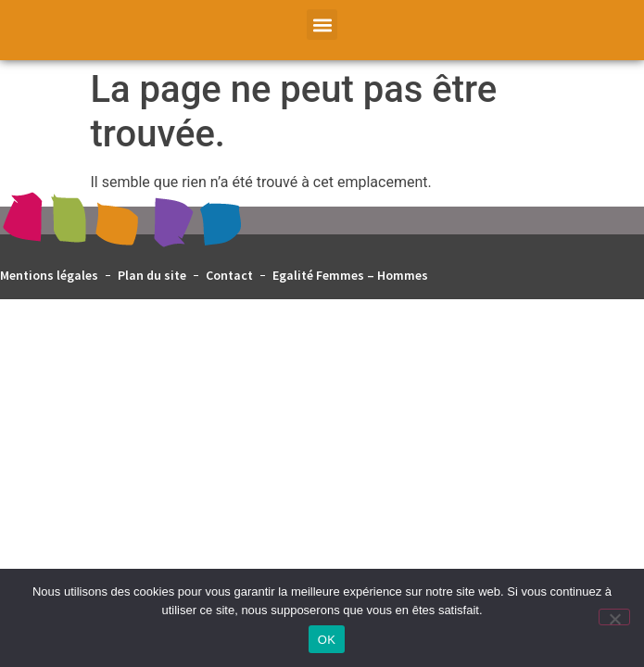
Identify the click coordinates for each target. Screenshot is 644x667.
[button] (322, 25)
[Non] (614, 617)
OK (327, 640)
